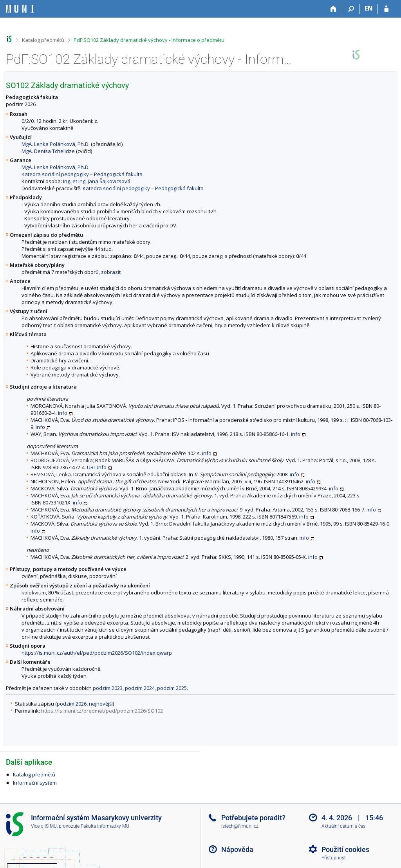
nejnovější (101, 704)
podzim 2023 (108, 688)
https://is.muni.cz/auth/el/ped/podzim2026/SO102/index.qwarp (97, 653)
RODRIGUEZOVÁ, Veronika (62, 460)
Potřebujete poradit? (253, 818)
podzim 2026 (72, 704)
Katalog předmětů (43, 40)
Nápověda (237, 849)
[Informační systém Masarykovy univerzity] (20, 9)
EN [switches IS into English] (369, 8)
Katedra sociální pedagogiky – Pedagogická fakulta (82, 174)
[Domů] (333, 9)
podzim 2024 (140, 688)
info (63, 413)
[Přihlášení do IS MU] (386, 9)
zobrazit (111, 272)
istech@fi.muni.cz (240, 826)
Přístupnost (334, 858)
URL (91, 467)
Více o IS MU (44, 826)
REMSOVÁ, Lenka (51, 474)
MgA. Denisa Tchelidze (48, 151)
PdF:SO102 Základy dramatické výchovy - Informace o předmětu (149, 40)
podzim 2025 (172, 688)
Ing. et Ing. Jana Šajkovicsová (97, 181)
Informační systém (35, 783)
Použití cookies (345, 849)
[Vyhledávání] (351, 9)
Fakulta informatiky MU (105, 826)
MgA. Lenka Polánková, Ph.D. (56, 144)
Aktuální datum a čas (343, 826)
